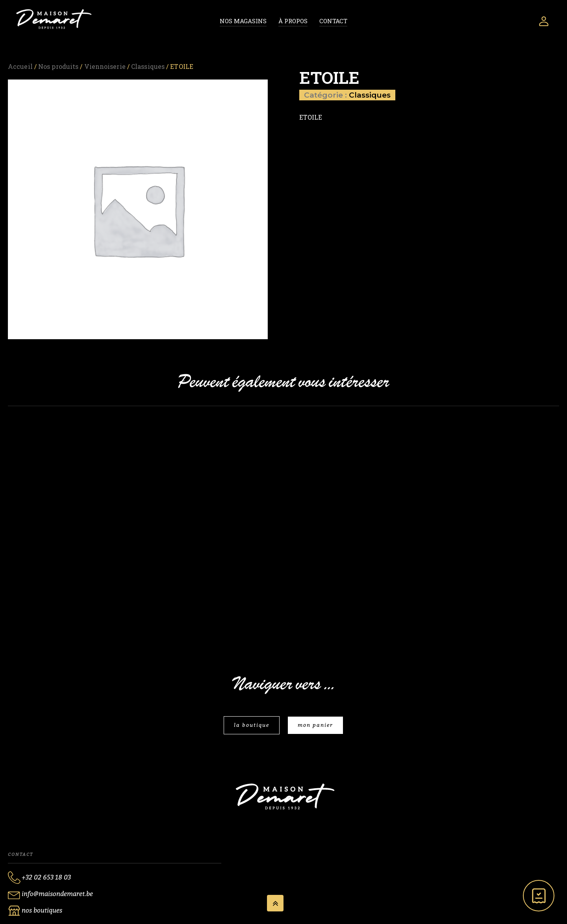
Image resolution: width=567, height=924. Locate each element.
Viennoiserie (105, 66)
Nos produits (58, 66)
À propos (293, 21)
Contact (333, 21)
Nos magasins (243, 21)
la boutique (252, 725)
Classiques (148, 66)
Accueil (20, 66)
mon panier (315, 725)
